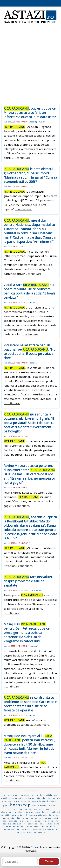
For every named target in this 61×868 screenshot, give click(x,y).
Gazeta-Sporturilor (37, 122)
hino (24, 801)
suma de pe (41, 812)
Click (30, 187)
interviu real (44, 798)
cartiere (18, 809)
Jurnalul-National (36, 590)
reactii (5, 815)
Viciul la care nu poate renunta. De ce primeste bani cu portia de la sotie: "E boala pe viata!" (29, 291)
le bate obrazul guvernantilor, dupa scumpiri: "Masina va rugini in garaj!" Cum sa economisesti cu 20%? (30, 175)
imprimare (53, 824)
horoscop (20, 805)
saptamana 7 (18, 824)
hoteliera (39, 833)
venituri (20, 812)
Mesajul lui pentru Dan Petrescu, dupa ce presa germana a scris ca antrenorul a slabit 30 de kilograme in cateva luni (27, 633)
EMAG (31, 790)
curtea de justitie (42, 795)
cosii (9, 809)
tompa (30, 812)
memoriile (49, 809)
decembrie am (11, 801)
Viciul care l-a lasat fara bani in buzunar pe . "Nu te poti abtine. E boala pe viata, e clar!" (30, 351)
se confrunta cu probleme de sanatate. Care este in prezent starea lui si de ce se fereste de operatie (30, 704)
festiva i (55, 812)
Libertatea (33, 363)
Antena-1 (32, 302)
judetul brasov (33, 809)
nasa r (56, 798)
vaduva (15, 815)
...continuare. (23, 158)
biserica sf (39, 824)
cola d (5, 824)
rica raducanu (9, 795)
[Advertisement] (30, 62)
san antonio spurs (41, 818)
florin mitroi (40, 806)
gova (6, 806)
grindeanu (29, 798)
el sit (30, 821)
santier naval (24, 830)
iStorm (34, 847)
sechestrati (34, 827)
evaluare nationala (45, 830)
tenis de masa (24, 833)
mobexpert (15, 798)
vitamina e (7, 812)
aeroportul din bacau (16, 818)
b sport (53, 806)
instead (44, 801)
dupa (9, 827)
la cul (22, 821)
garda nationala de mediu (44, 815)
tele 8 (24, 815)
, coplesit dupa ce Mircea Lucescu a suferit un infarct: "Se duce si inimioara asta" (30, 113)
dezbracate (19, 827)
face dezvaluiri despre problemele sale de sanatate (28, 581)
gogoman (33, 801)
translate (24, 795)
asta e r (54, 801)
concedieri (52, 821)
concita (40, 821)
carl (29, 824)
